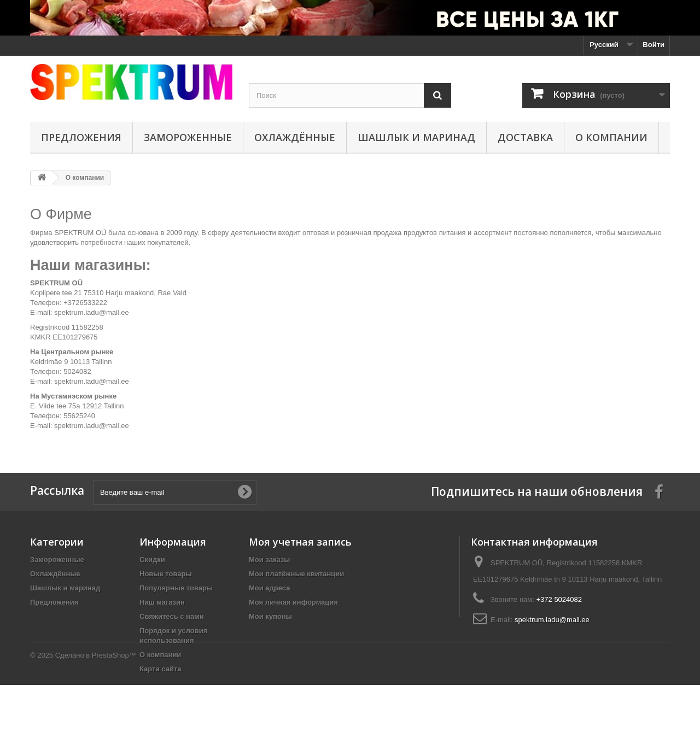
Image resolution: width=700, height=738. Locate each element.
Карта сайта (161, 669)
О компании (611, 137)
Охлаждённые (295, 137)
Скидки (152, 560)
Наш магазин (162, 602)
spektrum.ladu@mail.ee (552, 620)
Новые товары (166, 574)
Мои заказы (269, 560)
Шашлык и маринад (416, 137)
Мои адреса (269, 588)
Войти (654, 45)
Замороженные (188, 137)
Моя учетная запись (300, 542)
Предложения (81, 137)
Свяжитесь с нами (172, 616)
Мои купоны (270, 616)
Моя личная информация (293, 602)
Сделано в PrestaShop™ (96, 708)
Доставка (525, 137)
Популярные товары (176, 588)
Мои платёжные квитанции (296, 574)
